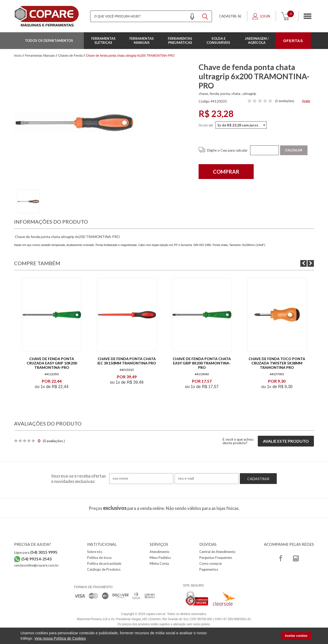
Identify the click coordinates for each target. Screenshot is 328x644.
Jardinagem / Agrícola (257, 41)
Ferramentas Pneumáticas (180, 41)
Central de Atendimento (217, 552)
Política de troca (99, 558)
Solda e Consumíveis (218, 41)
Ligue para (36, 552)
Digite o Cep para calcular (227, 150)
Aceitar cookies (296, 636)
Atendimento (160, 552)
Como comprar (211, 563)
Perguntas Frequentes (216, 558)
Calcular (294, 150)
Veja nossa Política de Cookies (60, 638)
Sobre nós (95, 552)
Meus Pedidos (160, 558)
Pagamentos (209, 569)
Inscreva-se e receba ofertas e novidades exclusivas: (79, 479)
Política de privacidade (104, 563)
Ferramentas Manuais (142, 41)
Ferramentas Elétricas (103, 41)
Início (18, 56)
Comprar (226, 172)
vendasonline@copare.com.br (36, 565)
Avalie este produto (286, 441)
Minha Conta (159, 563)
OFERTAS (293, 41)
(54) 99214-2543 (36, 559)
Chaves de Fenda (70, 56)
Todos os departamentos (49, 41)
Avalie (306, 101)
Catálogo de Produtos (104, 569)
